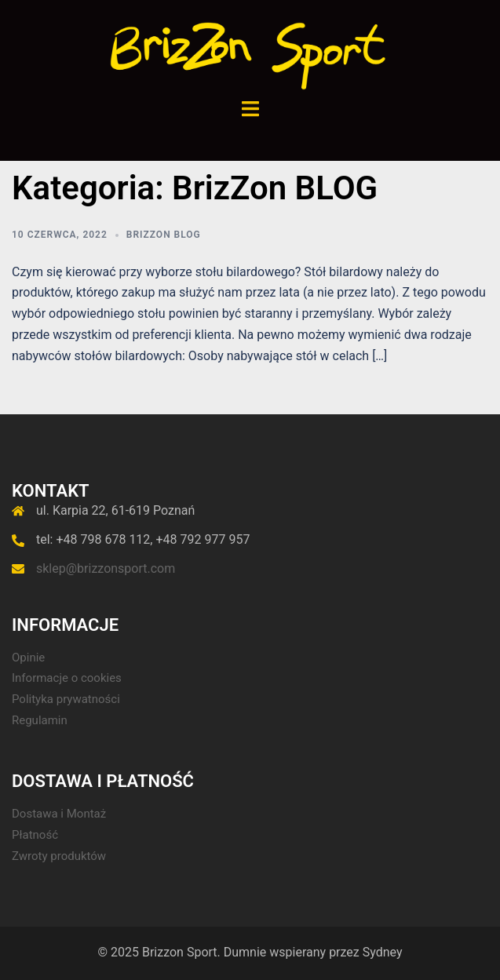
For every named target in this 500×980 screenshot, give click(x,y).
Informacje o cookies (67, 678)
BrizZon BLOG (164, 235)
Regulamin (40, 720)
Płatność (35, 835)
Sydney (383, 952)
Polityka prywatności (66, 699)
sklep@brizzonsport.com (106, 568)
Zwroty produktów (59, 856)
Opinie (28, 658)
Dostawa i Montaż (59, 814)
